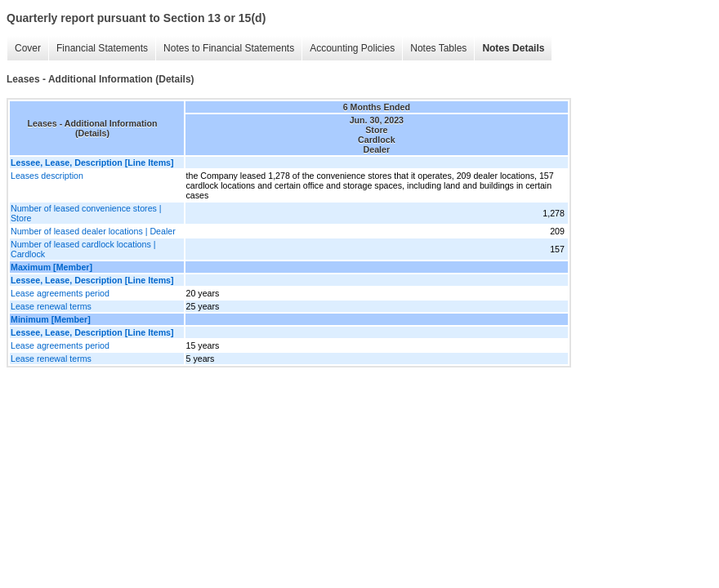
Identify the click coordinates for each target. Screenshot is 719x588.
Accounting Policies (352, 48)
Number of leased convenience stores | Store (86, 213)
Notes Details (513, 48)
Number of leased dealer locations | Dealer (93, 231)
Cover (28, 48)
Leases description (47, 176)
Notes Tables (438, 48)
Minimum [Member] (51, 319)
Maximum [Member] (51, 267)
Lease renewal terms (51, 306)
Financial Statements (102, 48)
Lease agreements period (60, 293)
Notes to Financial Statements (229, 48)
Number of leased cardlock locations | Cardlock (83, 249)
